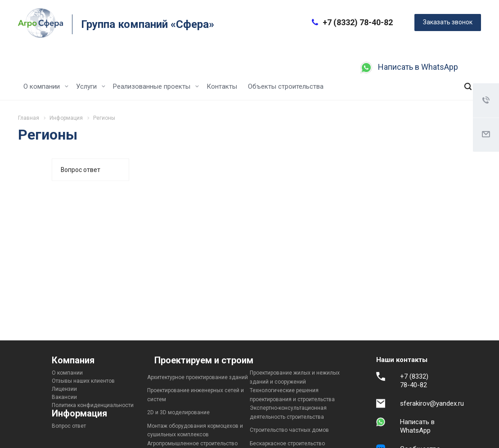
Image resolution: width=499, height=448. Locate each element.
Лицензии (64, 389)
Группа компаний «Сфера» (148, 24)
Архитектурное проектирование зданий (198, 377)
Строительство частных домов (289, 430)
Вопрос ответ (81, 170)
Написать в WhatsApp (418, 67)
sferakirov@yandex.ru (432, 403)
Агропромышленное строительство (192, 443)
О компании (46, 86)
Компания (73, 360)
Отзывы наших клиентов (83, 381)
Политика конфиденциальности (93, 405)
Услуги (91, 86)
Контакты (222, 86)
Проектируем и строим (204, 360)
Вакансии (64, 397)
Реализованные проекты (156, 86)
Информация (79, 413)
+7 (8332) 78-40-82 (358, 22)
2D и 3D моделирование (178, 412)
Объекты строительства (286, 86)
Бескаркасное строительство (287, 443)
